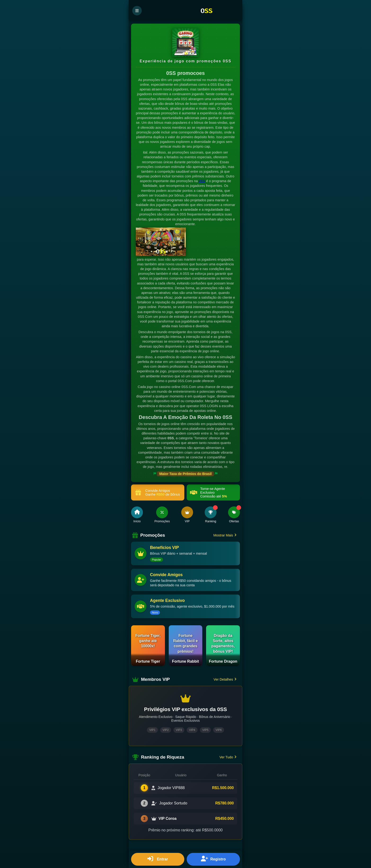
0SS (202, 181)
